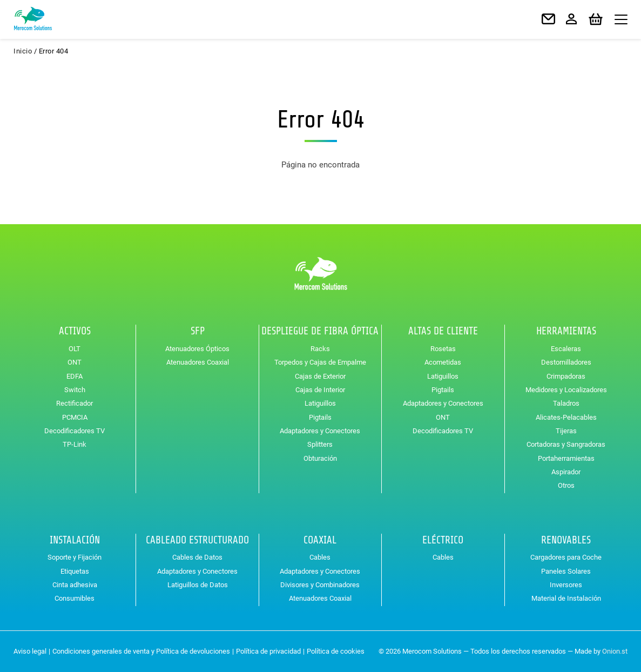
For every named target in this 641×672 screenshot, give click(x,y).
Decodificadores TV (75, 431)
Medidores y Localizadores (566, 390)
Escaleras (566, 349)
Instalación (75, 540)
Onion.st (615, 651)
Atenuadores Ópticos (197, 349)
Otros (566, 485)
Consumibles (75, 598)
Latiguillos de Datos (198, 585)
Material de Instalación (566, 598)
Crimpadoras (566, 376)
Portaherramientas (566, 458)
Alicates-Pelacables (566, 417)
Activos (75, 331)
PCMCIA (75, 417)
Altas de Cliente (443, 331)
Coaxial (320, 540)
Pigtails (320, 417)
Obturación (320, 458)
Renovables (566, 540)
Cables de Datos (197, 557)
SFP (198, 331)
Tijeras (566, 431)
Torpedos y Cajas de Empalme (320, 362)
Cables (320, 557)
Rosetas (443, 349)
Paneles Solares (566, 571)
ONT (75, 362)
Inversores (566, 585)
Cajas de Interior (320, 390)
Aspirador (566, 472)
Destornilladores (566, 362)
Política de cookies (336, 651)
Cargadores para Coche (566, 557)
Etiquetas (75, 571)
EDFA (75, 376)
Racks (320, 349)
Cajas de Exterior (320, 376)
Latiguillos (320, 403)
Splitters (320, 444)
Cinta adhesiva (75, 585)
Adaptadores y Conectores (320, 431)
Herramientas (566, 331)
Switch (75, 390)
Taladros (566, 403)
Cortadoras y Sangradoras (566, 444)
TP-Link (75, 444)
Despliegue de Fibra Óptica (320, 331)
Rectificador (75, 403)
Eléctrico (443, 540)
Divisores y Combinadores (320, 585)
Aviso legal (30, 651)
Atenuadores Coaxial (198, 362)
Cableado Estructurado (197, 540)
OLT (75, 349)
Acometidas (443, 362)
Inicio (23, 51)
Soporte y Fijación (75, 557)
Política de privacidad (268, 651)
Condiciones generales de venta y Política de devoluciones (141, 651)
